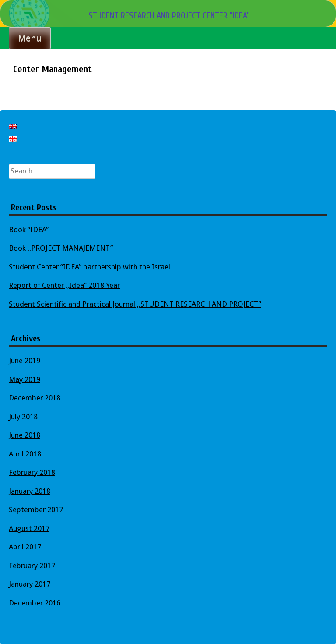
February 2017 (32, 566)
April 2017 (25, 547)
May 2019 (24, 379)
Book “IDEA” (29, 230)
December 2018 (35, 398)
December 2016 (35, 603)
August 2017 (29, 528)
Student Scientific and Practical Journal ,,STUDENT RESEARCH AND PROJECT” (135, 304)
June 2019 (24, 361)
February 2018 (32, 472)
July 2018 (23, 417)
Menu (30, 38)
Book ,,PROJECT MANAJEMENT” (61, 248)
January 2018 (30, 491)
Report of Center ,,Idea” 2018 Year (64, 285)
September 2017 (36, 510)
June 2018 (24, 435)
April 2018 (25, 454)
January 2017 (30, 584)
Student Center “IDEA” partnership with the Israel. (90, 267)
